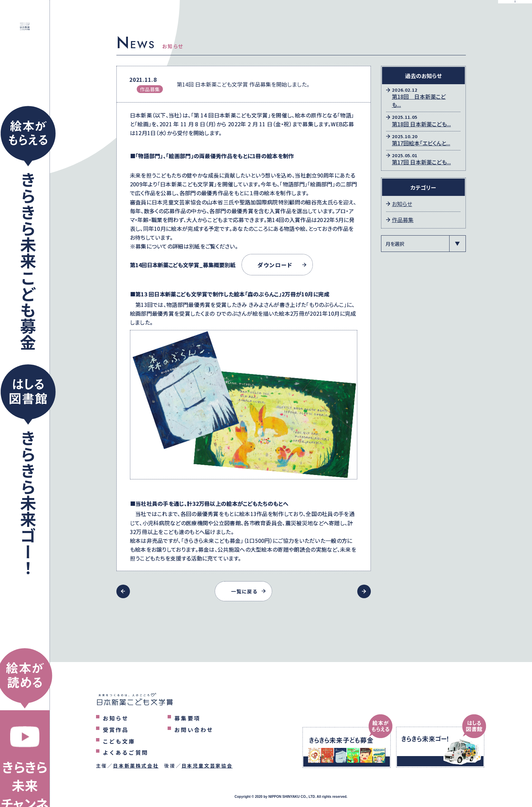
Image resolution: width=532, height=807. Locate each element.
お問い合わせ (194, 730)
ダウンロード (278, 265)
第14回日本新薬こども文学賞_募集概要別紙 (183, 265)
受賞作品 (116, 730)
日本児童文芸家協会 (207, 766)
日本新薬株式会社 (136, 766)
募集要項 (187, 718)
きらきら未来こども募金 (28, 261)
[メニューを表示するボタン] (515, 17)
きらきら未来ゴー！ (28, 503)
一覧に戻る (244, 591)
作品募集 (403, 220)
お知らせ (402, 204)
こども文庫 (119, 741)
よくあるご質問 (126, 752)
